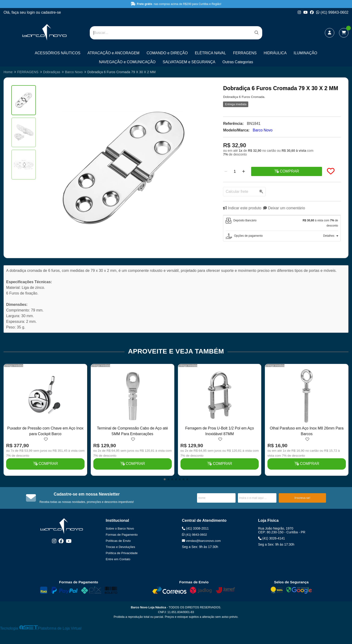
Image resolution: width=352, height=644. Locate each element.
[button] (165, 479)
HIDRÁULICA (275, 53)
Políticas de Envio (118, 541)
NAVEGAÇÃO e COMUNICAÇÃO (127, 62)
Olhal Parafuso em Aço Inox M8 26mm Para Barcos (307, 431)
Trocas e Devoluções (120, 547)
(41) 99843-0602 (332, 12)
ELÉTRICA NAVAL (210, 53)
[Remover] (226, 172)
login (31, 12)
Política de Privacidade (122, 553)
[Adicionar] (244, 172)
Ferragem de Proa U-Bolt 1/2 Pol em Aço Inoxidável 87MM (220, 431)
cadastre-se (51, 12)
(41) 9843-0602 (194, 535)
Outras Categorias (238, 62)
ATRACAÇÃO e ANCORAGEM (113, 53)
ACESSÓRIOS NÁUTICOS (58, 53)
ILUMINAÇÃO (305, 53)
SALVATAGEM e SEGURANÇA (189, 62)
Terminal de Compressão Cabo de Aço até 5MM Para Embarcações (132, 431)
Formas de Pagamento (122, 535)
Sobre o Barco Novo (120, 528)
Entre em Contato (118, 559)
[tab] (282, 223)
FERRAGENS (245, 53)
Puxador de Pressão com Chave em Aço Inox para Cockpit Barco (45, 431)
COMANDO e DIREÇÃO (167, 53)
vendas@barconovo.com (201, 541)
